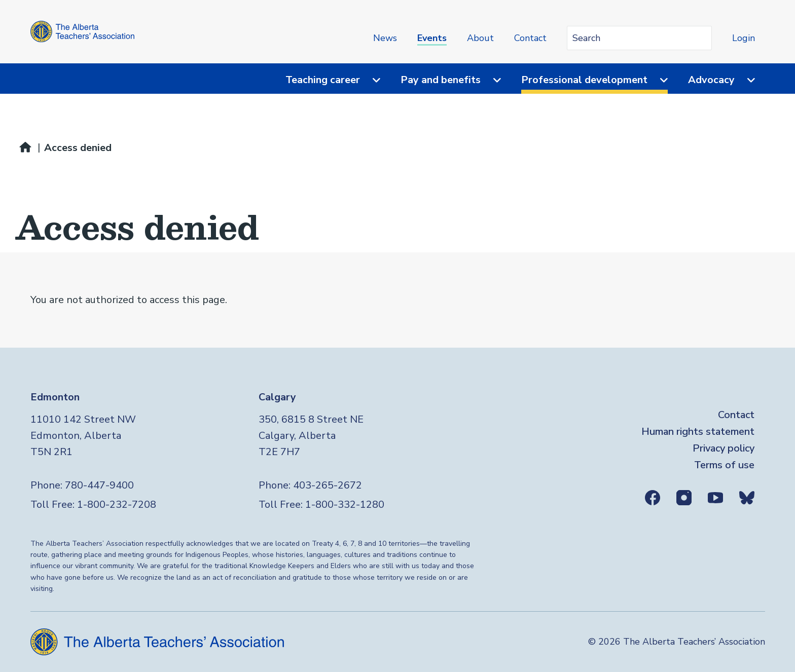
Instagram (684, 498)
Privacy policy (724, 448)
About (480, 38)
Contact (530, 38)
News (385, 38)
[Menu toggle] (370, 80)
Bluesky (747, 498)
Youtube (715, 498)
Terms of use (724, 465)
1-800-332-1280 (345, 505)
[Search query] (639, 38)
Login (744, 38)
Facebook (653, 498)
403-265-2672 (328, 485)
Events (432, 38)
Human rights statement (698, 432)
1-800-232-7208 (117, 505)
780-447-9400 (99, 485)
